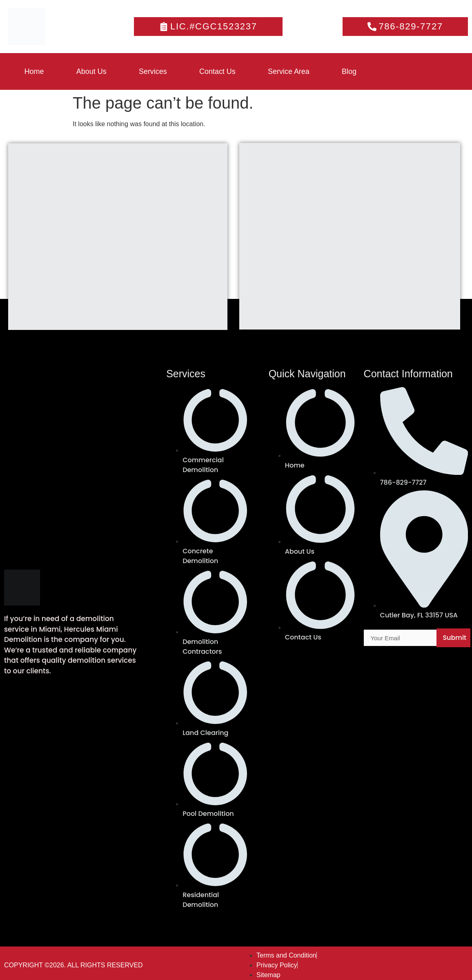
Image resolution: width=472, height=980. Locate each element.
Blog (351, 71)
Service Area (290, 71)
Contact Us (219, 71)
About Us (92, 71)
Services (154, 71)
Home (34, 71)
